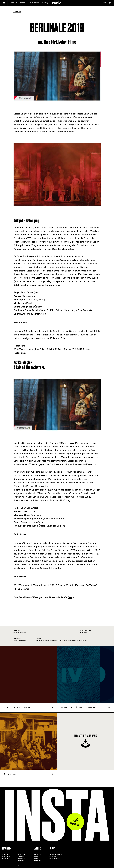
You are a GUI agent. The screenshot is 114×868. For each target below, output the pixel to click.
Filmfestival (62, 640)
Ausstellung (37, 854)
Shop (104, 3)
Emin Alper (53, 640)
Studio (23, 3)
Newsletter (21, 859)
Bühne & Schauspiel (20, 640)
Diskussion (37, 861)
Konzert (36, 857)
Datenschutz (22, 854)
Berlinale (46, 640)
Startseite (6, 854)
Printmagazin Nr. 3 (56, 854)
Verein (14, 3)
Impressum (21, 857)
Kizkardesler (72, 640)
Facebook (21, 863)
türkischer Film (82, 640)
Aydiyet (39, 640)
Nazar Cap (53, 857)
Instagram (21, 861)
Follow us (75, 822)
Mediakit (5, 859)
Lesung (36, 859)
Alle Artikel (34, 3)
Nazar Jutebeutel (55, 859)
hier (70, 598)
